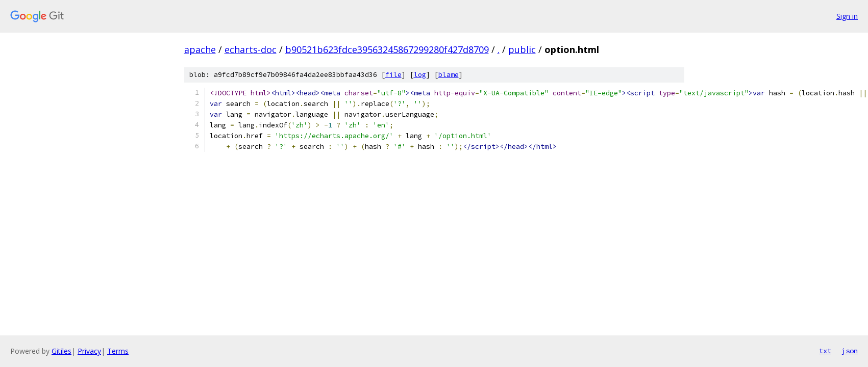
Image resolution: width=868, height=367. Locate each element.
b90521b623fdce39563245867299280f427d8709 (387, 49)
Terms (118, 351)
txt (825, 351)
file (393, 75)
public (522, 49)
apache (200, 49)
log (420, 75)
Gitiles (61, 351)
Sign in (847, 16)
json (850, 351)
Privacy (89, 351)
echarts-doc (251, 49)
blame (449, 75)
